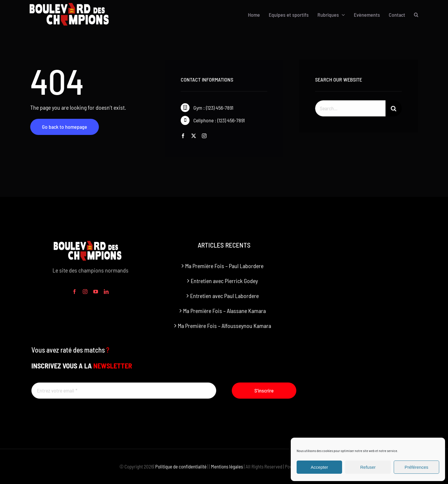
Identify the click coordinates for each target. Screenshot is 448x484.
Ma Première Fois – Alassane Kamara (224, 311)
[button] (416, 15)
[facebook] (183, 136)
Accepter (319, 467)
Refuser (368, 467)
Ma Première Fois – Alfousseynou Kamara (224, 326)
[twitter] (194, 136)
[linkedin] (106, 292)
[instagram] (204, 136)
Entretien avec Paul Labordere (224, 296)
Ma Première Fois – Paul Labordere (224, 266)
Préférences (416, 467)
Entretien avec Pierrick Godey (224, 281)
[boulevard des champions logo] (72, 6)
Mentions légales (227, 466)
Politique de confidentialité (181, 466)
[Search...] (350, 109)
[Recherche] (394, 109)
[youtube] (96, 292)
